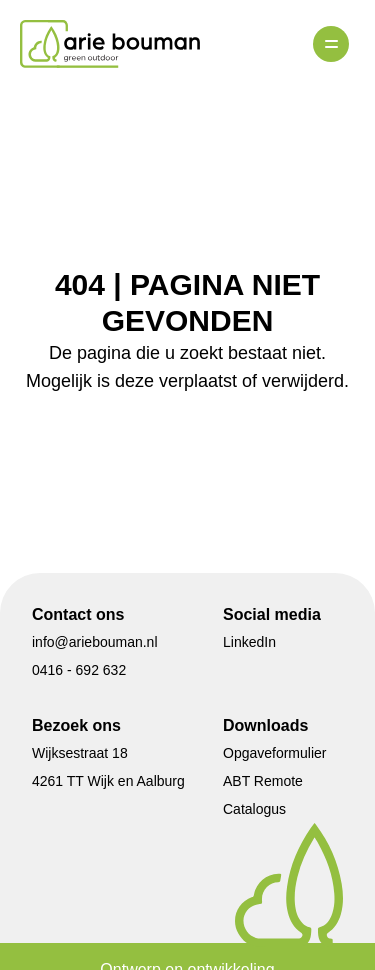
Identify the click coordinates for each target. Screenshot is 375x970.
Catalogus (254, 809)
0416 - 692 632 (79, 670)
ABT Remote (263, 781)
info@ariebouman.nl (95, 642)
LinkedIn (249, 642)
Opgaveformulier (275, 753)
